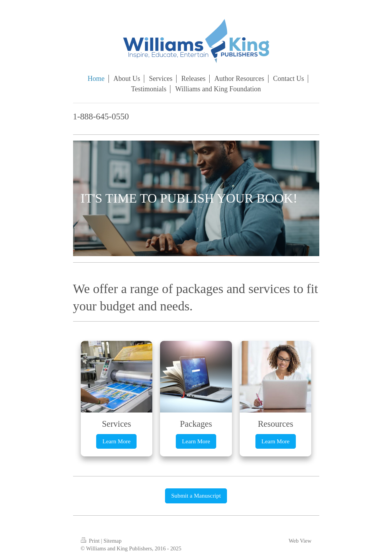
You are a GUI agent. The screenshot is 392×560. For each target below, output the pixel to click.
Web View (300, 541)
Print (91, 541)
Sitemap (113, 541)
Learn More (116, 441)
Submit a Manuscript (196, 495)
